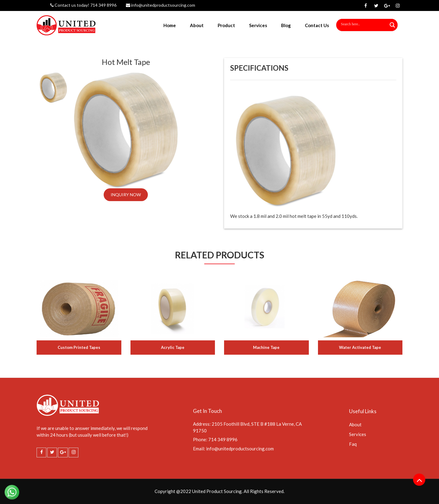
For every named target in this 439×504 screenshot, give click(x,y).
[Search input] (359, 24)
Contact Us (317, 25)
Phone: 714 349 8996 (215, 439)
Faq (353, 444)
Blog (286, 25)
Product (226, 25)
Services (258, 25)
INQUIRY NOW (126, 195)
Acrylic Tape (173, 347)
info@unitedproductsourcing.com (161, 5)
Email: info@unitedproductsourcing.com (233, 449)
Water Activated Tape (360, 347)
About (197, 25)
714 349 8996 (103, 5)
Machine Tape (266, 347)
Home (170, 25)
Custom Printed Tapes (79, 347)
